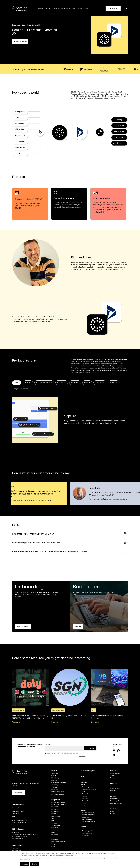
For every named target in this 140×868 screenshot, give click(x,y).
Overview (113, 786)
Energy (84, 803)
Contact (80, 9)
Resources (56, 9)
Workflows (54, 787)
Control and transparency (59, 782)
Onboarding (55, 773)
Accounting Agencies (88, 787)
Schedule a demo (113, 8)
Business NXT (55, 828)
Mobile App (55, 789)
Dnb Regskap (55, 839)
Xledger (54, 844)
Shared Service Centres (89, 789)
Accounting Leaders (88, 831)
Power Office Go (56, 816)
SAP (53, 818)
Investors (113, 790)
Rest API (54, 846)
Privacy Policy (82, 756)
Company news (115, 788)
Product (54, 771)
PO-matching (55, 778)
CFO (83, 828)
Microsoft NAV (56, 809)
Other (84, 805)
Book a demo (19, 793)
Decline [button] (35, 864)
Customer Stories (115, 773)
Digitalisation (86, 817)
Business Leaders (87, 833)
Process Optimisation (88, 812)
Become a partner (116, 801)
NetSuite (54, 814)
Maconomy (55, 811)
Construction (86, 801)
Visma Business (56, 825)
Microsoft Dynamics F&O (59, 804)
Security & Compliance (89, 771)
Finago (53, 832)
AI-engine (54, 780)
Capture (54, 775)
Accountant (85, 835)
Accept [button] (25, 864)
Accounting (55, 785)
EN (126, 9)
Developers (114, 778)
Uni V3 (53, 837)
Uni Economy (55, 835)
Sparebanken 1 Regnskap (59, 842)
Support (113, 811)
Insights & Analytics (88, 819)
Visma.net (54, 823)
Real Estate (85, 794)
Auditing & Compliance (89, 815)
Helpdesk (113, 813)
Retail (84, 791)
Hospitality (85, 796)
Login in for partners (116, 803)
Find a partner (114, 798)
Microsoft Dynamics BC (58, 802)
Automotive (85, 798)
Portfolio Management (58, 792)
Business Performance (88, 822)
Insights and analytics (58, 794)
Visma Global (55, 830)
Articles (113, 775)
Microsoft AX (55, 807)
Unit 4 (53, 821)
